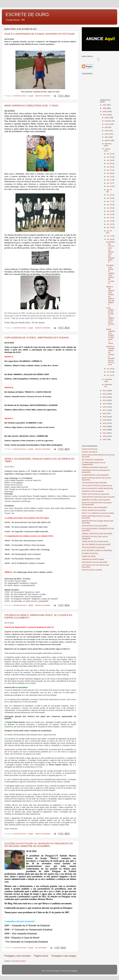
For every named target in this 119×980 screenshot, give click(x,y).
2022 (105, 426)
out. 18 (110, 205)
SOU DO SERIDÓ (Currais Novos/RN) (96, 544)
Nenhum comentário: (43, 96)
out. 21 (110, 214)
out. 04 (110, 160)
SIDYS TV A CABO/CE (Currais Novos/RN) (98, 513)
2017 (105, 410)
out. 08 (110, 173)
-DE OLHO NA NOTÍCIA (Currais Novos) (97, 486)
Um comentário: (41, 948)
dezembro (108, 385)
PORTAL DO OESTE (90, 452)
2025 (105, 436)
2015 (105, 404)
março (107, 124)
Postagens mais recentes (17, 956)
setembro (108, 144)
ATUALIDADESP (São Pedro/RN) (94, 483)
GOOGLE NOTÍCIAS (90, 449)
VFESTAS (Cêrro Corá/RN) (92, 570)
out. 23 (110, 221)
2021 (105, 423)
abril (107, 127)
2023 (105, 430)
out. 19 (110, 208)
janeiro (107, 118)
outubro (108, 149)
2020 (105, 420)
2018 (105, 413)
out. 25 (110, 227)
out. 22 (110, 218)
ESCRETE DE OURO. (28, 15)
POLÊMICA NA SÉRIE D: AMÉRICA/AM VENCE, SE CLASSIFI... (110, 274)
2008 (105, 108)
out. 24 (110, 224)
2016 (105, 407)
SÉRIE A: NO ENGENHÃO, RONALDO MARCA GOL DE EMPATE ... (110, 296)
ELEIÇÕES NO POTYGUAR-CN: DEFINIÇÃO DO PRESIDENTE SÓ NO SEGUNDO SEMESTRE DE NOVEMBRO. (39, 845)
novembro (108, 379)
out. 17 (110, 201)
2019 (105, 417)
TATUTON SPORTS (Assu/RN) (93, 547)
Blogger (74, 971)
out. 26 (109, 231)
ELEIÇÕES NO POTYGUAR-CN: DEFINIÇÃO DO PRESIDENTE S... (110, 252)
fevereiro (108, 121)
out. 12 (110, 183)
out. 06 (110, 167)
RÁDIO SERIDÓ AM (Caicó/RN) (94, 510)
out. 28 (110, 239)
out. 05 (110, 163)
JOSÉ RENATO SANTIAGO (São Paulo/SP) (98, 497)
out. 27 (110, 236)
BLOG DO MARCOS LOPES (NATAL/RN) (97, 488)
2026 (105, 439)
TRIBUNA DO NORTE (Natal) (93, 559)
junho (107, 134)
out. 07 (110, 170)
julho (107, 137)
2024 (105, 433)
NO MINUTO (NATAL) (90, 553)
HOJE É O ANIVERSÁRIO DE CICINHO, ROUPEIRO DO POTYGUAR (40, 34)
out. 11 (110, 180)
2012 (105, 394)
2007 (105, 105)
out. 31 (110, 375)
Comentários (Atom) (18, 961)
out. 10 (110, 177)
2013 (105, 397)
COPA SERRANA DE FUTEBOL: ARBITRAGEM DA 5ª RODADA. (37, 338)
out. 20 (110, 211)
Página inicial (41, 956)
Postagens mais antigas (64, 956)
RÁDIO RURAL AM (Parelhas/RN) (94, 507)
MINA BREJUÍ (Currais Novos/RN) (95, 562)
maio (107, 131)
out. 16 (110, 198)
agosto (107, 140)
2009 (105, 111)
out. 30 (110, 372)
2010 (105, 115)
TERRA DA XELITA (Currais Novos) (95, 542)
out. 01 (110, 154)
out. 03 (110, 157)
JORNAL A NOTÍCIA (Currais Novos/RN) (97, 534)
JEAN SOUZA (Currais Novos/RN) (95, 526)
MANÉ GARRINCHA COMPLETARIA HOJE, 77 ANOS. (32, 106)
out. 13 (110, 186)
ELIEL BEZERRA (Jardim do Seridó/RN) (97, 550)
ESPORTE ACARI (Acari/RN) (93, 491)
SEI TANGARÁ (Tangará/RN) (93, 460)
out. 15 (110, 195)
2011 (105, 391)
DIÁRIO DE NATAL (89, 556)
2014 (105, 400)
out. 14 (109, 190)
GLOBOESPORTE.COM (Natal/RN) (95, 475)
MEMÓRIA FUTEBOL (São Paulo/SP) (96, 500)
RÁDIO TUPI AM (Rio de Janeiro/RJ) (95, 494)
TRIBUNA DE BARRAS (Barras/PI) (95, 467)
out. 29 (110, 369)
